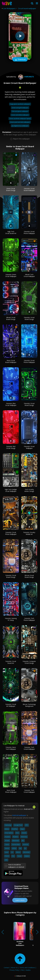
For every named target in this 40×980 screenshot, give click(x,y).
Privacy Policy (14, 970)
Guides (28, 970)
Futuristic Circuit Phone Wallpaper (29, 232)
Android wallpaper (19, 815)
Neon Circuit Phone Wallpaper (11, 791)
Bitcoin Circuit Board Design (29, 576)
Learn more (20, 900)
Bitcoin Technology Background (29, 705)
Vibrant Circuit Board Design (11, 318)
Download (20, 60)
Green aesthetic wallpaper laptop (20, 119)
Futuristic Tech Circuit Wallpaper (29, 748)
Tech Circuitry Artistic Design (29, 490)
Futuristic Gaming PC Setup (11, 619)
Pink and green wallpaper (20, 111)
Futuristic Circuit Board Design (29, 318)
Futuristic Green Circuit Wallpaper (11, 275)
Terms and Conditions (27, 967)
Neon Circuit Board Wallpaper (11, 361)
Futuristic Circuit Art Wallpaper (11, 705)
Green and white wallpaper (20, 115)
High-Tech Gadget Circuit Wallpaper (11, 490)
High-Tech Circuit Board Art (11, 232)
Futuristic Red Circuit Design (11, 447)
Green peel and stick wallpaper (20, 122)
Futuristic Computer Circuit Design (29, 662)
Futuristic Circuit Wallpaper (29, 447)
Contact (7, 967)
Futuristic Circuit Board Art (11, 662)
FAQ (22, 970)
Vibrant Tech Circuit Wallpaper (29, 275)
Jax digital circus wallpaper (20, 126)
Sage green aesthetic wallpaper (20, 104)
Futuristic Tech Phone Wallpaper (29, 619)
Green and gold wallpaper (20, 108)
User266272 (26, 77)
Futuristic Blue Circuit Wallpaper (11, 404)
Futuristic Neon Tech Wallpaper (11, 748)
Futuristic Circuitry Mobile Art (29, 533)
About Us (14, 967)
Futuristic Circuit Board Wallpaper (29, 189)
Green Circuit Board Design (11, 189)
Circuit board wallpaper (27, 8)
